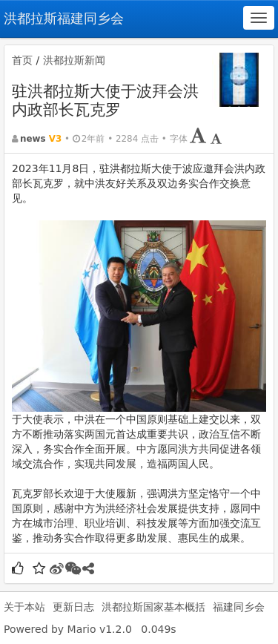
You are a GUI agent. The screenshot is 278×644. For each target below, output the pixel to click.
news (33, 139)
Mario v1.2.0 (100, 629)
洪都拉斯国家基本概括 (153, 607)
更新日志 (73, 607)
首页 (22, 60)
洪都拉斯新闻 (74, 60)
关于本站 (24, 607)
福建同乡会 (239, 607)
